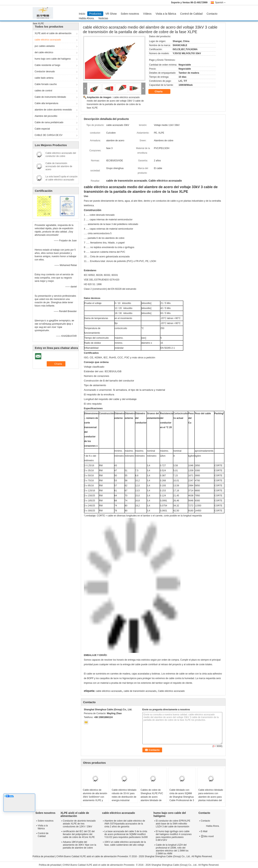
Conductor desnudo (45, 72)
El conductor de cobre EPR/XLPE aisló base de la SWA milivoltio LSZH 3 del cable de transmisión (173, 824)
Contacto (212, 14)
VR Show (111, 14)
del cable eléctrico (44, 52)
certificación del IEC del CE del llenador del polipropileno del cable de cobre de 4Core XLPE (79, 834)
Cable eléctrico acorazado (171, 691)
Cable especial (42, 129)
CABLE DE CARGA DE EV (49, 135)
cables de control (44, 91)
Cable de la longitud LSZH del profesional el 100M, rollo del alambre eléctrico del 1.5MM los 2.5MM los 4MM (172, 849)
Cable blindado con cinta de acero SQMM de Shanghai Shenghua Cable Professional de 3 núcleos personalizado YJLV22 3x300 (182, 799)
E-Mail (204, 831)
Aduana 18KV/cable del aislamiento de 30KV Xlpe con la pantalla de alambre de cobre (80, 845)
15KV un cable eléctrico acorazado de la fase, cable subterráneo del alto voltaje (125, 843)
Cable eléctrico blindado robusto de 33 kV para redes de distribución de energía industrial (124, 795)
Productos (95, 14)
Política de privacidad (44, 856)
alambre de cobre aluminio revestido (53, 110)
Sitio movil (207, 836)
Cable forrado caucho (46, 84)
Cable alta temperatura (47, 103)
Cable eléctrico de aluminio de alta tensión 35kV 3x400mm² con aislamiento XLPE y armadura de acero (95, 797)
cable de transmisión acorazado (140, 691)
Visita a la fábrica (166, 14)
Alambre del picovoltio (46, 116)
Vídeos (147, 14)
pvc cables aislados (45, 46)
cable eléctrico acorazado (48, 40)
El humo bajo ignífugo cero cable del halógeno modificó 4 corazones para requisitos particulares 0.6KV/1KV (174, 836)
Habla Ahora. (87, 18)
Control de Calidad (191, 14)
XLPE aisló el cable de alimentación (53, 33)
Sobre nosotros (130, 14)
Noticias (103, 18)
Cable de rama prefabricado (49, 122)
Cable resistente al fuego (48, 65)
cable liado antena (44, 78)
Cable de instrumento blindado (50, 97)
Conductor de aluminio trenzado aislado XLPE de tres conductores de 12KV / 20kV (79, 824)
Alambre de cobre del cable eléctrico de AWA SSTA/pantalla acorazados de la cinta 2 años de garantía (125, 824)
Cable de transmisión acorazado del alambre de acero (59, 166)
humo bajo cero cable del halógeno (53, 59)
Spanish (220, 3)
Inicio (82, 14)
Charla (161, 92)
